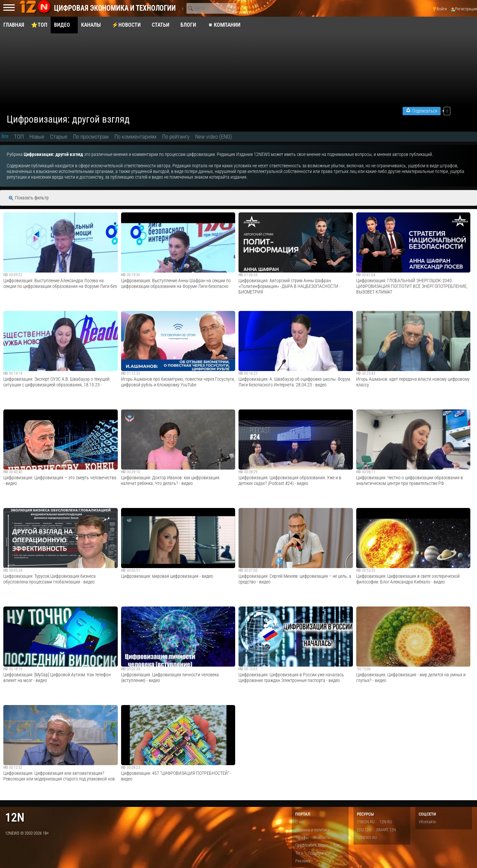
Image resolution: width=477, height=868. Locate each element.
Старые (59, 137)
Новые (37, 137)
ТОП (19, 137)
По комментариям (135, 137)
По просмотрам (91, 137)
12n (15, 817)
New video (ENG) (213, 137)
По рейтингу (176, 137)
